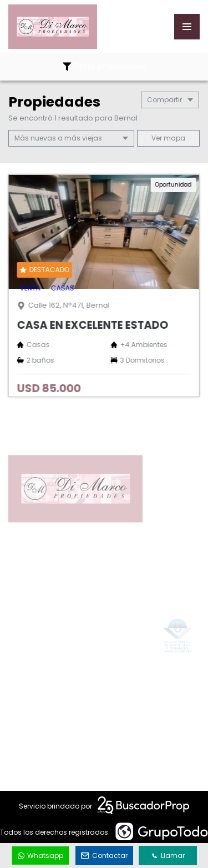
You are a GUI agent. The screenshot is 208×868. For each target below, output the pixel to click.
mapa (168, 138)
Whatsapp (40, 856)
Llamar (168, 856)
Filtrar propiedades (104, 66)
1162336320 (51, 698)
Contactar (104, 856)
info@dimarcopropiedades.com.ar (97, 717)
